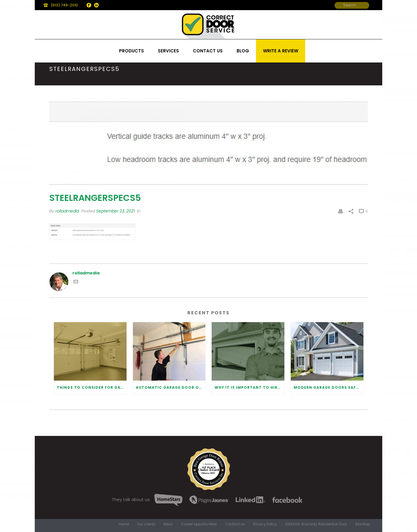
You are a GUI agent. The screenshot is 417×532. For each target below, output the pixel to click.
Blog (243, 51)
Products (131, 51)
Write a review (281, 51)
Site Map (363, 524)
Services (168, 51)
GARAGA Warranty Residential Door (316, 524)
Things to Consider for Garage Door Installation (92, 387)
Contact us (208, 51)
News (168, 524)
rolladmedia (67, 211)
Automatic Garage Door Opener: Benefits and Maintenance (171, 387)
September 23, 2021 (115, 211)
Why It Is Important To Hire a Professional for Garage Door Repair (249, 387)
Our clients (146, 524)
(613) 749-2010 (64, 5)
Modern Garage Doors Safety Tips (329, 387)
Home (124, 524)
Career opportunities (199, 524)
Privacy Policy (265, 524)
